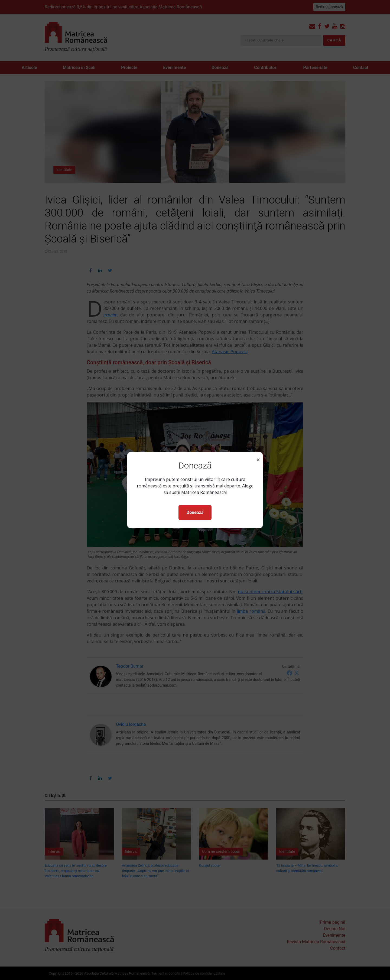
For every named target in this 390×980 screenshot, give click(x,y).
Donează (195, 512)
